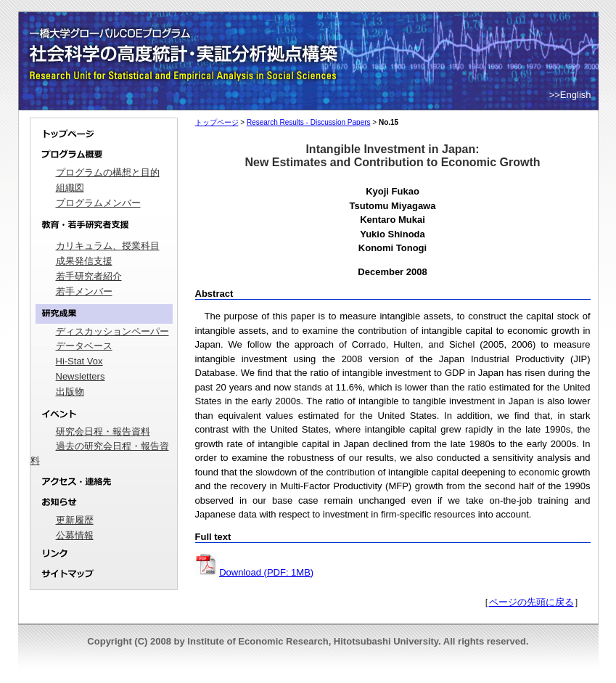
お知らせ (104, 503)
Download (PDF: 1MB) (266, 572)
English (576, 95)
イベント (104, 414)
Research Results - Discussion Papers (309, 122)
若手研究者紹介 (89, 276)
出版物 (70, 392)
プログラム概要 (104, 155)
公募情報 (75, 535)
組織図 (70, 188)
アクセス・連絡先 (104, 482)
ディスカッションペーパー (112, 331)
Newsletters (81, 376)
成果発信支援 (84, 261)
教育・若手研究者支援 (104, 225)
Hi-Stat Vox (79, 361)
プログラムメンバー (98, 203)
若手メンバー (84, 291)
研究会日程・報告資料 (103, 432)
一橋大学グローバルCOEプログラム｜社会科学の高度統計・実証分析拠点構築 (186, 36)
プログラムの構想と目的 (108, 172)
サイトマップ (104, 577)
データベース (84, 346)
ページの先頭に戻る (531, 602)
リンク (104, 554)
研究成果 (104, 314)
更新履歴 (75, 520)
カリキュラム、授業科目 (108, 246)
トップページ (104, 131)
